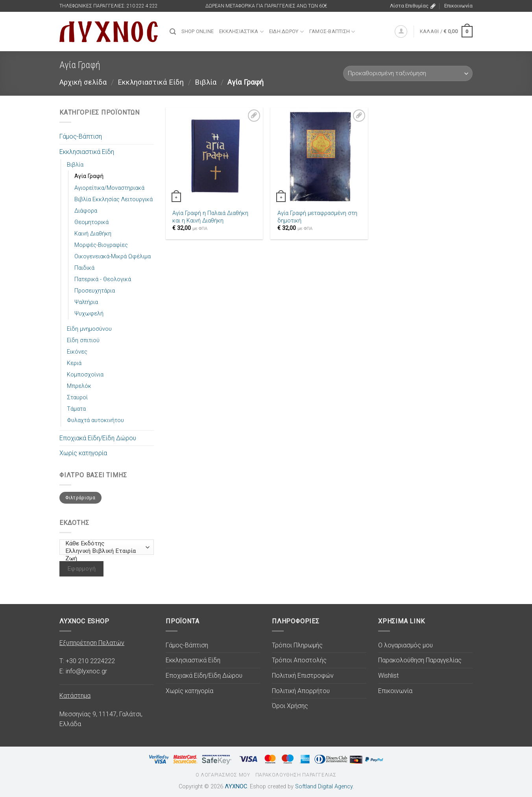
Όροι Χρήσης (290, 706)
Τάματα (76, 409)
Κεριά (74, 363)
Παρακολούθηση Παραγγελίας (420, 660)
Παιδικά (84, 268)
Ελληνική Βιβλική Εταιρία (105, 551)
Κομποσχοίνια (85, 375)
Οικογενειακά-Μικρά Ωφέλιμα (113, 257)
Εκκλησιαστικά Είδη (151, 82)
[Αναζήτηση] (173, 32)
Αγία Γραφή (89, 176)
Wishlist (388, 676)
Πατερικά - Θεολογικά (103, 279)
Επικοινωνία (458, 6)
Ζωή (105, 559)
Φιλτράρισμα (80, 498)
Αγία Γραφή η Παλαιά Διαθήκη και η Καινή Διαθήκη (210, 217)
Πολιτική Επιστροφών (303, 676)
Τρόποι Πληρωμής (297, 645)
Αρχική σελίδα (83, 82)
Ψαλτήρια (86, 302)
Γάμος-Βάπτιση (332, 32)
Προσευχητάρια (95, 291)
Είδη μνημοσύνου (89, 329)
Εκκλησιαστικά (241, 32)
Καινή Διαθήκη (93, 234)
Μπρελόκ (79, 386)
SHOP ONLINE (198, 31)
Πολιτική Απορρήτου (301, 691)
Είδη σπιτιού (83, 340)
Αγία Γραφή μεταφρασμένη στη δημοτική (317, 217)
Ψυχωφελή (89, 314)
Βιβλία (206, 82)
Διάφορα (86, 211)
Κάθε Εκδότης (105, 544)
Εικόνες (77, 352)
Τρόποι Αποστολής (299, 660)
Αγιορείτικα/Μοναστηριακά (109, 188)
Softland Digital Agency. (324, 787)
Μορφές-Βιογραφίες (101, 245)
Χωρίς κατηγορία (83, 453)
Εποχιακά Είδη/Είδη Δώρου (98, 438)
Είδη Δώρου (286, 32)
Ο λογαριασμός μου (405, 645)
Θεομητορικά (91, 222)
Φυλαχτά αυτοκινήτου (95, 420)
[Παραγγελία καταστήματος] (408, 73)
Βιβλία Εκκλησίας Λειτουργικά (114, 199)
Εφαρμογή (82, 569)
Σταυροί (77, 398)
